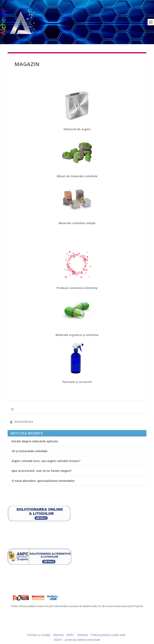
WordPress (105, 629)
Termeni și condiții (38, 635)
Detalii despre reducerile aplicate (35, 441)
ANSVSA (83, 635)
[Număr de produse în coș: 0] (12, 409)
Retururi (58, 635)
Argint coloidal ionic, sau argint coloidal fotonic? (46, 461)
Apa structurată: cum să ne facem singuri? (42, 471)
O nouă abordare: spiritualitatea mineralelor (43, 481)
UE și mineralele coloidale (29, 451)
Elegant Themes (69, 629)
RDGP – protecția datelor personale (77, 640)
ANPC (70, 635)
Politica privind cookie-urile (108, 635)
